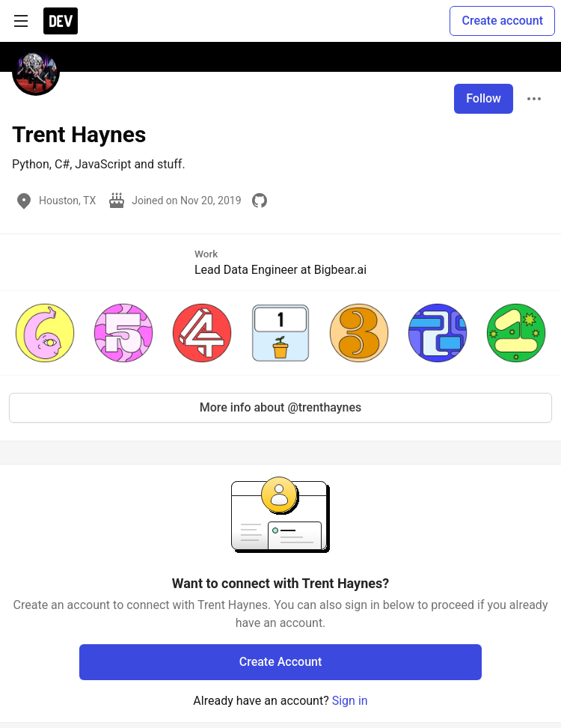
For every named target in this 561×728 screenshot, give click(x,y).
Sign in (350, 701)
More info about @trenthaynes (281, 407)
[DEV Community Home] (61, 21)
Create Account (281, 662)
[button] (45, 333)
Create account (502, 21)
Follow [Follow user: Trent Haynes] (484, 98)
